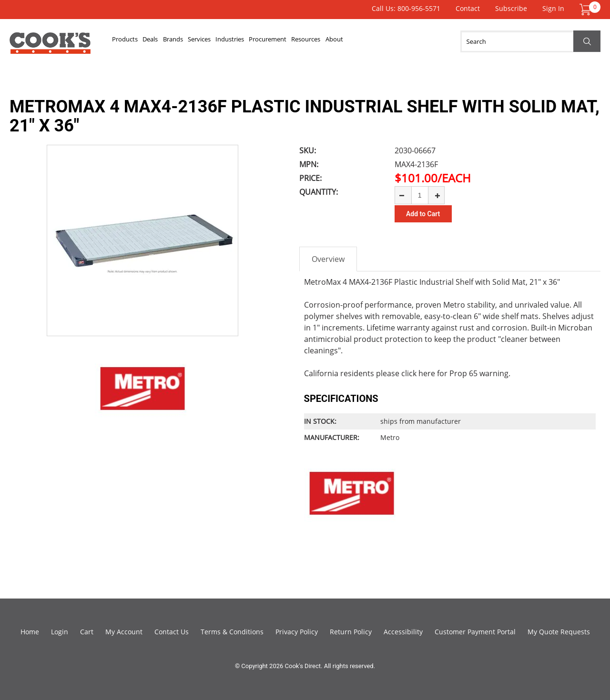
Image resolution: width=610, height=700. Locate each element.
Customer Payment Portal (475, 631)
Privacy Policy (297, 631)
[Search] (530, 41)
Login (60, 631)
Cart (87, 631)
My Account (124, 631)
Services (253, 41)
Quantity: (319, 192)
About (458, 41)
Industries (300, 41)
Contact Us (172, 631)
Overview (328, 259)
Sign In (553, 8)
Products (133, 41)
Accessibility (403, 631)
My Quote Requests (559, 631)
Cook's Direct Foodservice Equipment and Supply (50, 47)
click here (418, 373)
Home (30, 631)
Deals (174, 41)
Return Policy (351, 631)
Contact (468, 8)
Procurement (357, 41)
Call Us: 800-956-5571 (406, 8)
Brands (211, 41)
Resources (414, 41)
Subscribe (511, 8)
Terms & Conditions (232, 631)
